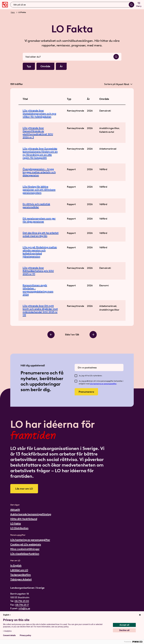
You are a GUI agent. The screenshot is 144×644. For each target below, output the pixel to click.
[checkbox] (76, 376)
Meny (139, 4)
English (7, 615)
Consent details (9, 635)
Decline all (124, 630)
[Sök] (131, 5)
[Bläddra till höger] (93, 335)
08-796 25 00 (22, 601)
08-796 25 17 (22, 605)
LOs (92, 384)
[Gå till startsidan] (5, 5)
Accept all (124, 625)
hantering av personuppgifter (105, 384)
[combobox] (72, 5)
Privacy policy (25, 635)
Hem (13, 12)
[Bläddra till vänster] (51, 335)
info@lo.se (24, 608)
